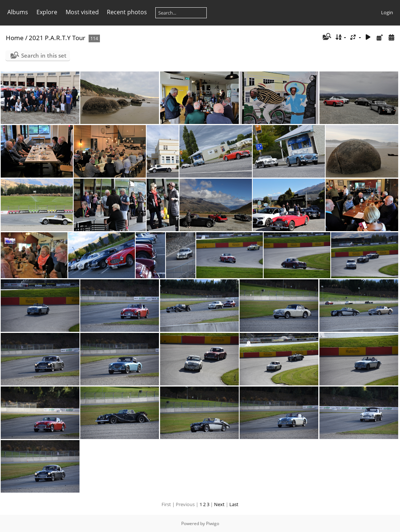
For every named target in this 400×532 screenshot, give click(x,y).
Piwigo (213, 523)
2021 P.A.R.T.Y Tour (58, 38)
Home (15, 38)
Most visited (82, 12)
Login (387, 12)
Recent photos (127, 12)
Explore (47, 12)
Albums (18, 12)
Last (234, 504)
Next (219, 504)
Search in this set (44, 55)
